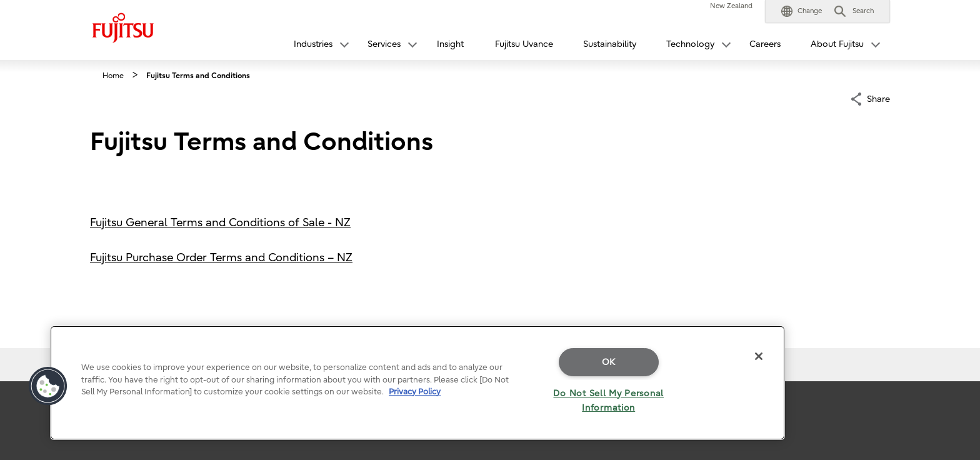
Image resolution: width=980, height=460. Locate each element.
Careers (765, 44)
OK (609, 362)
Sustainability (610, 44)
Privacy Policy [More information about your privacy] (415, 392)
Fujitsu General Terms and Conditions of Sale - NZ (220, 223)
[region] (417, 383)
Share (878, 98)
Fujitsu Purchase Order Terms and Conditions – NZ (221, 258)
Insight (450, 44)
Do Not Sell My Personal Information (608, 401)
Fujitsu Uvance (524, 44)
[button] (802, 11)
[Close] (759, 356)
